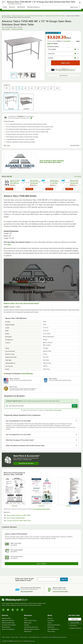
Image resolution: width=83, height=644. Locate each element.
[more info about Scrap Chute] (75, 54)
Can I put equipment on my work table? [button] (18, 421)
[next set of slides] (80, 185)
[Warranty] (69, 492)
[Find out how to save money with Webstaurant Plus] (4, 181)
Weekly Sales (28, 623)
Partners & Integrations (8, 629)
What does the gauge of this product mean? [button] (20, 440)
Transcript (12, 307)
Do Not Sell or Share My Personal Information (54, 637)
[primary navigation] (6, 3)
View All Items (78, 176)
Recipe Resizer (6, 627)
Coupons (27, 625)
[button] (13, 75)
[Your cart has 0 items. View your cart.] (78, 3)
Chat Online (73, 626)
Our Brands (51, 621)
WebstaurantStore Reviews (32, 629)
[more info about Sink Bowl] (75, 58)
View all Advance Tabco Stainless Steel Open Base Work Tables (52, 161)
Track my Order (75, 623)
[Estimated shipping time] (31, 118)
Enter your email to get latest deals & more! (24, 579)
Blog (25, 618)
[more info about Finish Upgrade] (75, 49)
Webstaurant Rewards (8, 621)
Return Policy (51, 631)
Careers (50, 623)
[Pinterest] (22, 610)
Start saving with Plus (27, 591)
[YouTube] (8, 610)
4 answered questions (17, 29)
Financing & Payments (54, 625)
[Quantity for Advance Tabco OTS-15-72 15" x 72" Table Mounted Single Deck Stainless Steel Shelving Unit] (64, 189)
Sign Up (64, 579)
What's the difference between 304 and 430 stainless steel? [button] (25, 446)
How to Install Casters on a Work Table (24, 515)
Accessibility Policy (34, 637)
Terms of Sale (6, 637)
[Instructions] (41, 492)
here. (9, 244)
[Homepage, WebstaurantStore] (41, 3)
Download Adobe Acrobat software (41, 509)
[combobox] (41, 8)
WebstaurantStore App (8, 623)
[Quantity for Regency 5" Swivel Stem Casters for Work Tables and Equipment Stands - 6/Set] (4, 189)
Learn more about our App (60, 591)
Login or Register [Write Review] (41, 564)
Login (49, 44)
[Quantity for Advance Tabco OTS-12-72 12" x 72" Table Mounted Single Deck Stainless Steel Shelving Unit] (24, 189)
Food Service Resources (31, 627)
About (6, 307)
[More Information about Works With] (11, 176)
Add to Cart (9, 189)
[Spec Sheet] (14, 492)
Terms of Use (49, 410)
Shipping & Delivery (75, 628)
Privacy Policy (58, 410)
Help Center (75, 619)
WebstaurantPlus (6, 618)
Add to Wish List (63, 75)
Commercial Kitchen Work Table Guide (24, 521)
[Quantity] (49, 63)
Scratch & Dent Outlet (30, 621)
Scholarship (51, 627)
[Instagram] (3, 610)
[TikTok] (17, 610)
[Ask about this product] (41, 406)
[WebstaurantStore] (24, 600)
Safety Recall (28, 631)
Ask (75, 406)
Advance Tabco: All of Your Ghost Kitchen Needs (21, 303)
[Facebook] (13, 610)
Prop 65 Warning (27, 374)
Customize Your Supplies (9, 625)
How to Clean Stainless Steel (21, 518)
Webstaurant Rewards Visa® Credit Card (66, 70)
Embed (18, 307)
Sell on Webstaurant (53, 629)
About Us (50, 618)
